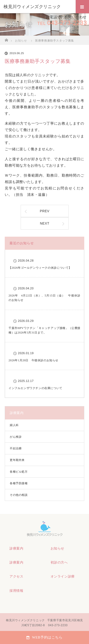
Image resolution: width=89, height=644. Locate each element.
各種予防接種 (19, 483)
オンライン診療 (63, 576)
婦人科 (14, 425)
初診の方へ (59, 562)
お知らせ (57, 548)
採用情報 (16, 591)
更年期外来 (17, 460)
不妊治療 (16, 448)
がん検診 (16, 437)
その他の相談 (19, 495)
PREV (45, 211)
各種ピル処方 (19, 472)
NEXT (45, 223)
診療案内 (16, 548)
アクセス (16, 576)
